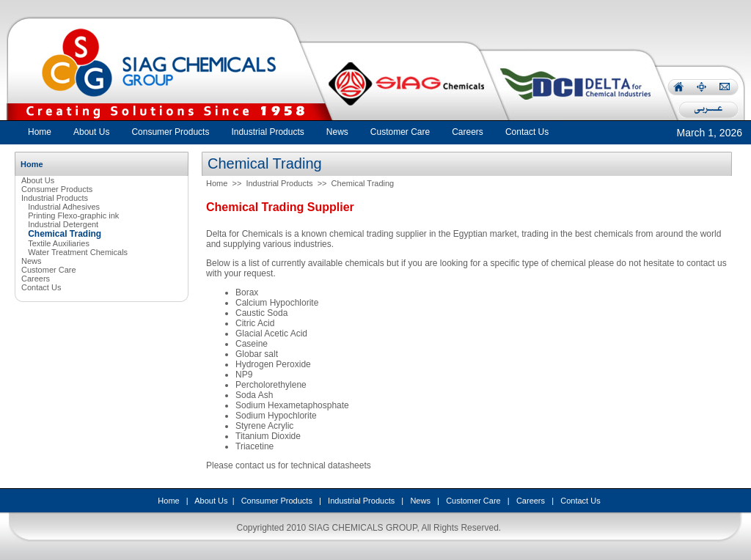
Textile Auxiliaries (59, 243)
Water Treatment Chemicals (78, 252)
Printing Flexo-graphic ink (73, 215)
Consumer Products (57, 189)
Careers (36, 279)
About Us (38, 180)
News (32, 261)
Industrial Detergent (63, 224)
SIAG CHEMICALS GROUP (363, 528)
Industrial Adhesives (64, 207)
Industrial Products (55, 198)
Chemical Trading (363, 183)
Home (40, 132)
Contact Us (41, 287)
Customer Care (49, 270)
